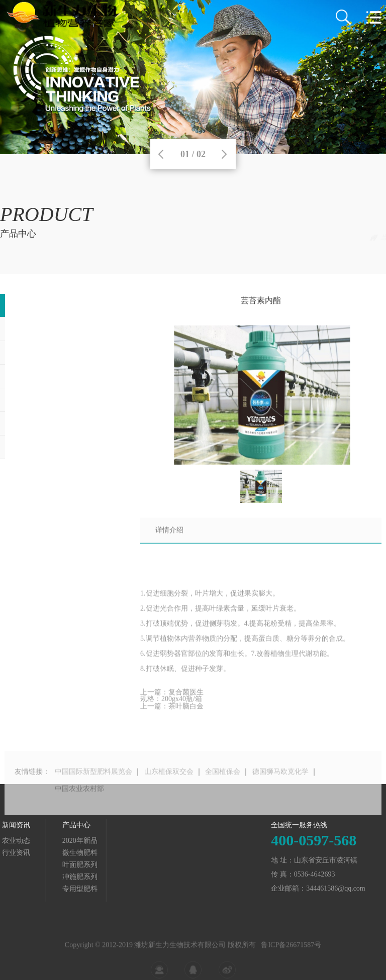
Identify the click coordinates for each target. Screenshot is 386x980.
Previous (161, 154)
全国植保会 (223, 788)
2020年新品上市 (357, 237)
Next (224, 154)
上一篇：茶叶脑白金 (172, 714)
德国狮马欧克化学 (280, 788)
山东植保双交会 (169, 788)
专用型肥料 (32, 889)
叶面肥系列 (32, 865)
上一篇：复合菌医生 (172, 699)
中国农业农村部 (79, 805)
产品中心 (312, 237)
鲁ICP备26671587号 (291, 955)
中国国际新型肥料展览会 (93, 788)
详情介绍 (169, 537)
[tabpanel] (193, 77)
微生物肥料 (32, 853)
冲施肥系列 (32, 877)
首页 (282, 237)
